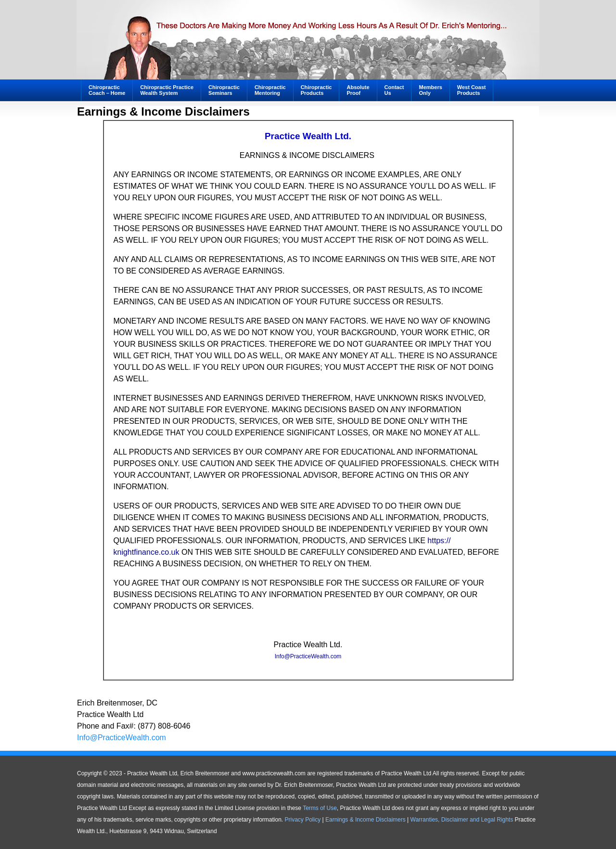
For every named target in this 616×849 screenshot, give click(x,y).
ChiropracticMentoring (267, 91)
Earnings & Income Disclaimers (366, 820)
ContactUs (394, 90)
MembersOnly (430, 90)
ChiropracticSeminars (220, 91)
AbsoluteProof (358, 90)
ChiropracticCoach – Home (107, 90)
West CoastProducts (472, 90)
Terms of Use (320, 808)
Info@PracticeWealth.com (308, 656)
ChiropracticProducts (316, 90)
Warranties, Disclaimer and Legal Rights (462, 820)
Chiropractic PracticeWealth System (167, 90)
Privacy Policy (303, 820)
